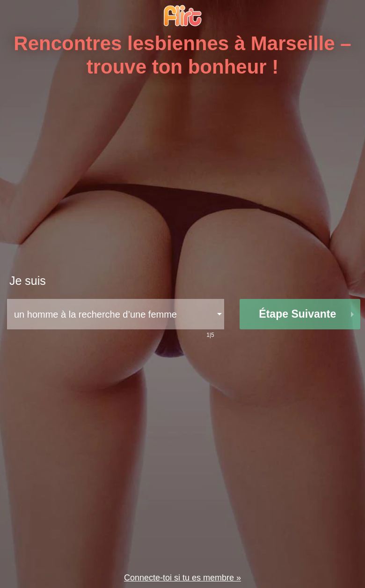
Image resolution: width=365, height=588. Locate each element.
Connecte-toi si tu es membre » (182, 578)
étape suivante (297, 314)
